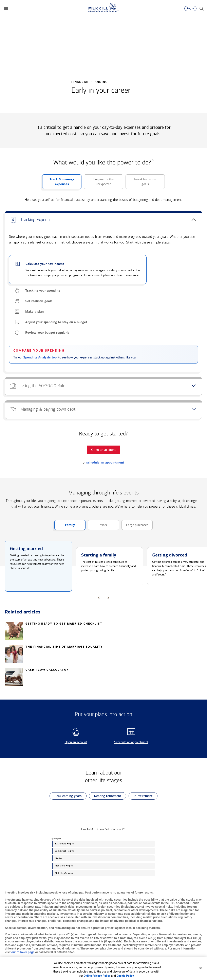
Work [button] (97, 526)
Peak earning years (65, 796)
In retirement (140, 796)
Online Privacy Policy (97, 976)
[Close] (201, 968)
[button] (6, 8)
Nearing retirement (105, 796)
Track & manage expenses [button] (58, 183)
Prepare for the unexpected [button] (99, 183)
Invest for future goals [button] (141, 183)
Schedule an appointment (127, 742)
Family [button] (65, 526)
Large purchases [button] (135, 526)
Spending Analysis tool (40, 357)
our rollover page (23, 952)
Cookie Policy (125, 976)
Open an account (69, 742)
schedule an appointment (105, 463)
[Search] (201, 8)
